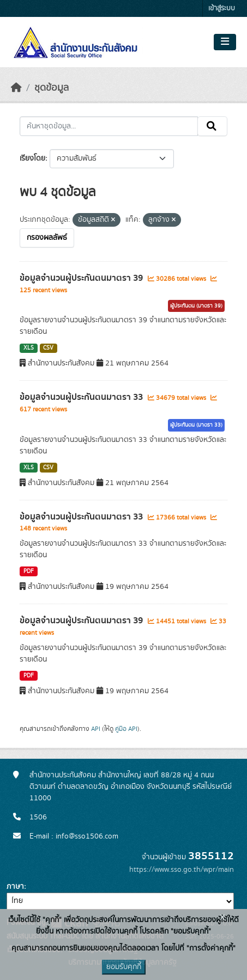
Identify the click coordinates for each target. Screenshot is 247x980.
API (96, 729)
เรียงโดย (32, 158)
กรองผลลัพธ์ (47, 238)
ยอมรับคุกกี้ (124, 967)
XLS (29, 348)
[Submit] (212, 126)
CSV (48, 348)
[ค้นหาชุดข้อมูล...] (109, 126)
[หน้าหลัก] (16, 88)
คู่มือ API (126, 729)
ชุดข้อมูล (52, 88)
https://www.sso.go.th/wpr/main (182, 870)
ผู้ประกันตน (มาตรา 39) (196, 306)
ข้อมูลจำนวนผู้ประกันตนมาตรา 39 (82, 278)
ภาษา (15, 887)
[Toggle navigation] (225, 42)
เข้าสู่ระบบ (222, 8)
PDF (29, 571)
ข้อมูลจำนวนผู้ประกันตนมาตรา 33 (82, 397)
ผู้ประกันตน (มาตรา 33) (196, 425)
